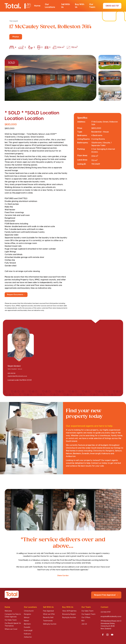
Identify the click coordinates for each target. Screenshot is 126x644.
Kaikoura (27, 634)
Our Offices (86, 618)
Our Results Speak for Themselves (13, 625)
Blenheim (27, 624)
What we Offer (49, 614)
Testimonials (48, 621)
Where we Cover (11, 629)
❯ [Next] (93, 78)
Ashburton (28, 637)
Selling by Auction (50, 624)
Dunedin (27, 627)
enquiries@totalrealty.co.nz (111, 617)
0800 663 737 (112, 6)
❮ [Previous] (8, 78)
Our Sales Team (11, 620)
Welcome (8, 611)
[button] (37, 6)
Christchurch (29, 611)
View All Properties (69, 611)
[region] (63, 78)
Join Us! (84, 624)
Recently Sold (48, 618)
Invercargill (28, 631)
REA (83, 621)
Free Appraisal (48, 611)
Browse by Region (69, 614)
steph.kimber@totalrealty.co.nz (17, 376)
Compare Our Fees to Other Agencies (13, 616)
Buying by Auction (69, 618)
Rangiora (27, 614)
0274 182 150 (11, 373)
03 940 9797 (106, 612)
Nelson (26, 621)
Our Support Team (88, 614)
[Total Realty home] (18, 6)
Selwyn (27, 618)
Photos (16, 37)
